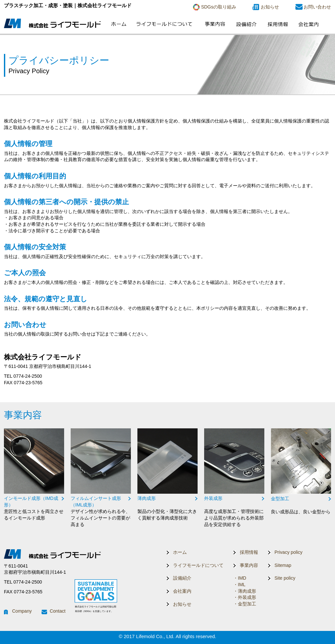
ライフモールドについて (198, 565)
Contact (58, 611)
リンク (34, 475)
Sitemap (283, 565)
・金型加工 (245, 604)
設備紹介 (182, 578)
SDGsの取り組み (219, 7)
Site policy (285, 578)
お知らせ (270, 7)
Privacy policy (289, 552)
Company (22, 611)
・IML (239, 585)
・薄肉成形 (245, 591)
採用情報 (249, 552)
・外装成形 (245, 597)
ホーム (180, 552)
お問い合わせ (317, 7)
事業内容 (249, 565)
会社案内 (182, 591)
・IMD (240, 578)
